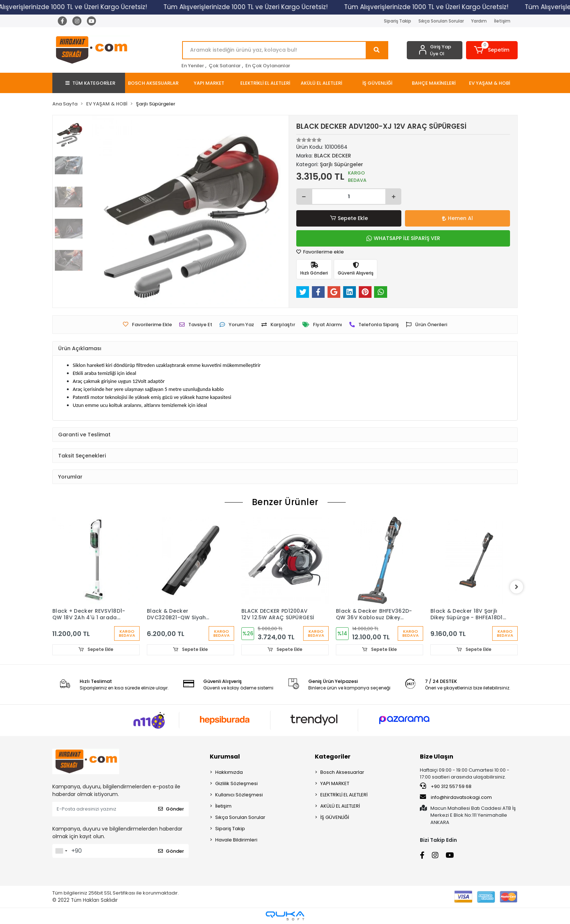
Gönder (171, 809)
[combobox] (61, 851)
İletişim (502, 21)
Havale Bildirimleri (236, 840)
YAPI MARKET (335, 783)
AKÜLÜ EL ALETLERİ (340, 806)
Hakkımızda (229, 772)
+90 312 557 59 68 (446, 786)
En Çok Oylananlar (268, 66)
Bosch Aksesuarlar (342, 772)
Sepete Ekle (349, 218)
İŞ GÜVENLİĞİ (335, 817)
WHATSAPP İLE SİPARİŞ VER (403, 238)
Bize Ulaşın (437, 757)
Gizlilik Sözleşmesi (236, 783)
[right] (518, 587)
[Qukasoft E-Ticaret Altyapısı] (285, 916)
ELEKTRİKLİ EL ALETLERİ (344, 795)
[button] (492, 50)
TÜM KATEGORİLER (90, 83)
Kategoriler (333, 757)
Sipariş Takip (398, 21)
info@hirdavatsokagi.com (456, 797)
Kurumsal (225, 757)
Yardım (479, 21)
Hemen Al (457, 218)
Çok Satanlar (225, 66)
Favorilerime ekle (320, 252)
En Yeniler (193, 66)
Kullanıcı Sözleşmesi (239, 795)
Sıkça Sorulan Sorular (441, 21)
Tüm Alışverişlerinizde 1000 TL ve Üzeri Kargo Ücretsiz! (255, 7)
